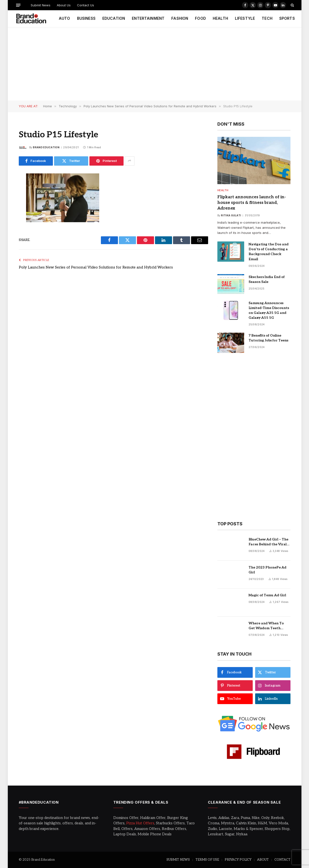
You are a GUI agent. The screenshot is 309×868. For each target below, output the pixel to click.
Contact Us (86, 5)
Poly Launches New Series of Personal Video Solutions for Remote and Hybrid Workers (96, 267)
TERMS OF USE (207, 860)
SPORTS (287, 18)
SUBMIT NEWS (178, 860)
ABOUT (263, 860)
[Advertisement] (154, 64)
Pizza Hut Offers (140, 823)
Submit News (41, 5)
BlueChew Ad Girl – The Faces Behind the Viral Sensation (268, 542)
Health (223, 190)
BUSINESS (86, 18)
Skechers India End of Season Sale (267, 279)
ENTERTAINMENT (148, 18)
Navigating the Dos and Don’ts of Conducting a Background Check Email (269, 252)
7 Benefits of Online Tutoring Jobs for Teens (268, 338)
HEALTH (220, 18)
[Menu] (18, 5)
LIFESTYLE (245, 18)
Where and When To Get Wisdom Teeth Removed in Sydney (266, 626)
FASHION (180, 18)
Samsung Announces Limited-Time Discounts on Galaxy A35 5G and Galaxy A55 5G (269, 310)
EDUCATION (114, 18)
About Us (64, 5)
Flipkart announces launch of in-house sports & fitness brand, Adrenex (252, 203)
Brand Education (46, 147)
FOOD (200, 18)
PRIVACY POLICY (238, 860)
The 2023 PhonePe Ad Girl (267, 570)
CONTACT (282, 860)
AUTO (64, 18)
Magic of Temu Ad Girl (267, 595)
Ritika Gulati (231, 215)
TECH (267, 18)
